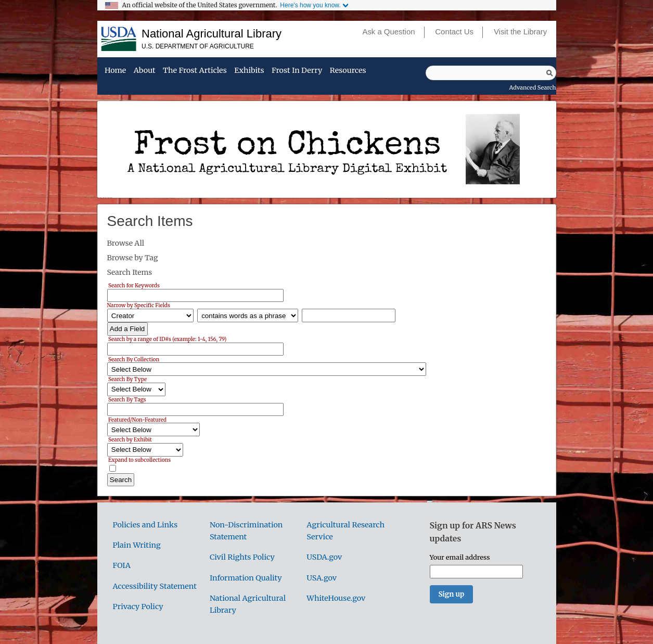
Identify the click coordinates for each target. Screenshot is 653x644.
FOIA (122, 565)
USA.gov (322, 578)
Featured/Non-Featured (137, 419)
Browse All (126, 243)
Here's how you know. (310, 5)
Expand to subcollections (139, 460)
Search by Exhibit (130, 440)
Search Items (130, 272)
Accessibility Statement (155, 586)
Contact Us (454, 32)
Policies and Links (145, 525)
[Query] (491, 73)
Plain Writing (137, 545)
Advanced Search (533, 87)
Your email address (460, 557)
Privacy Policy (138, 607)
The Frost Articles (195, 71)
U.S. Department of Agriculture (198, 46)
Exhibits (249, 71)
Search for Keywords (134, 286)
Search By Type (127, 379)
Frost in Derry (297, 71)
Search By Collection (134, 359)
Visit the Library (520, 32)
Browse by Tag (133, 258)
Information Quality (246, 578)
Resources (348, 71)
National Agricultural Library (212, 34)
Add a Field (127, 329)
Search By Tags (127, 400)
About (145, 71)
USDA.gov (324, 557)
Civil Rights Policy (242, 557)
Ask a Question (388, 32)
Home (115, 71)
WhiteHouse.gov (336, 598)
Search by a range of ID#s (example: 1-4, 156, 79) (167, 339)
